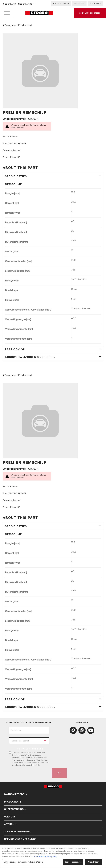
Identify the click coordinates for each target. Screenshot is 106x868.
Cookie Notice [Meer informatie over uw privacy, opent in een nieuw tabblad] (40, 857)
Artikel (11, 824)
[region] (53, 856)
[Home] (39, 13)
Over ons (95, 4)
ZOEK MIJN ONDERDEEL (17, 832)
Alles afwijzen (93, 862)
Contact (79, 4)
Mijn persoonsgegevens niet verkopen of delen (23, 862)
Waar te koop (61, 4)
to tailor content (30, 749)
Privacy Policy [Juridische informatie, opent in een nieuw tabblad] (52, 857)
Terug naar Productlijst (18, 25)
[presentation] (30, 773)
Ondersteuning (16, 809)
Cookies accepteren (73, 862)
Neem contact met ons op (20, 839)
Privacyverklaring (31, 758)
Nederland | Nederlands (18, 4)
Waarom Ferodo (16, 794)
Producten (13, 802)
